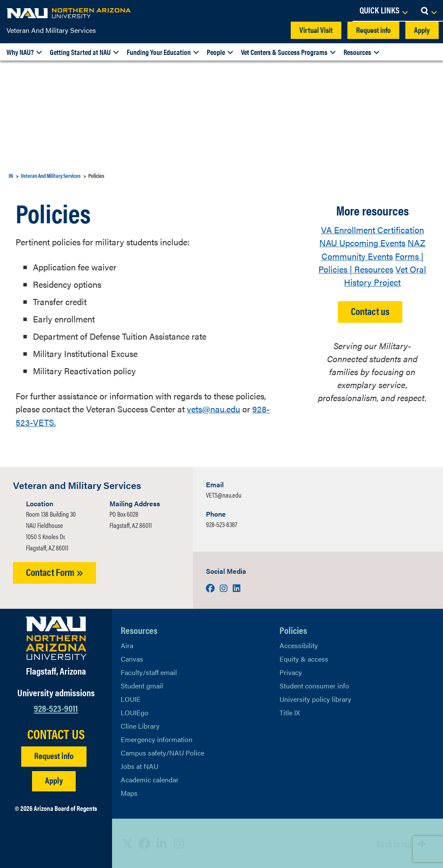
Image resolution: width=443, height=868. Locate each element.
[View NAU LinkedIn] (162, 843)
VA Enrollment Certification (372, 230)
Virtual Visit (316, 30)
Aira (127, 645)
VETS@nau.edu (224, 494)
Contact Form (55, 571)
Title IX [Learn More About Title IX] (290, 712)
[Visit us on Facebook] (211, 587)
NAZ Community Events (374, 249)
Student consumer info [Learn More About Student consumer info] (314, 685)
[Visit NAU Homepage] (56, 638)
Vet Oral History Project (385, 275)
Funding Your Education (159, 52)
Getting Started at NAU (80, 52)
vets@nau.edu (213, 409)
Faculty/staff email (149, 672)
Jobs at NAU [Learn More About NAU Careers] (140, 766)
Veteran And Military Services (51, 30)
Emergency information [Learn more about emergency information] (157, 739)
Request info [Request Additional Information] (54, 755)
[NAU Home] (69, 13)
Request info (373, 30)
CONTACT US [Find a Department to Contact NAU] (56, 734)
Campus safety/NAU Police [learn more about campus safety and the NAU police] (162, 752)
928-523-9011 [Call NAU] (56, 707)
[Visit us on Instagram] (225, 587)
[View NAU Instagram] (179, 843)
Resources (357, 52)
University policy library (315, 699)
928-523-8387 (221, 524)
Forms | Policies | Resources (371, 262)
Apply (422, 30)
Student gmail (142, 685)
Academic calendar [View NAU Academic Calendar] (150, 779)
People (216, 52)
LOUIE (131, 699)
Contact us (370, 310)
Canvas (132, 658)
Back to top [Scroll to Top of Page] (394, 843)
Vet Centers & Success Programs (284, 52)
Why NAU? (20, 52)
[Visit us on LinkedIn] (237, 587)
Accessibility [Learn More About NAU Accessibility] (299, 645)
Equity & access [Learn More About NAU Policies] (304, 658)
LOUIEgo (135, 712)
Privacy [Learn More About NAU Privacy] (291, 672)
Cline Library (140, 725)
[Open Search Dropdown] (429, 11)
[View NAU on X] (127, 843)
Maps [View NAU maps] (129, 792)
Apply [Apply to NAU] (54, 780)
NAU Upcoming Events (362, 243)
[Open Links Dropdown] (383, 11)
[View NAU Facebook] (144, 843)
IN (11, 175)
